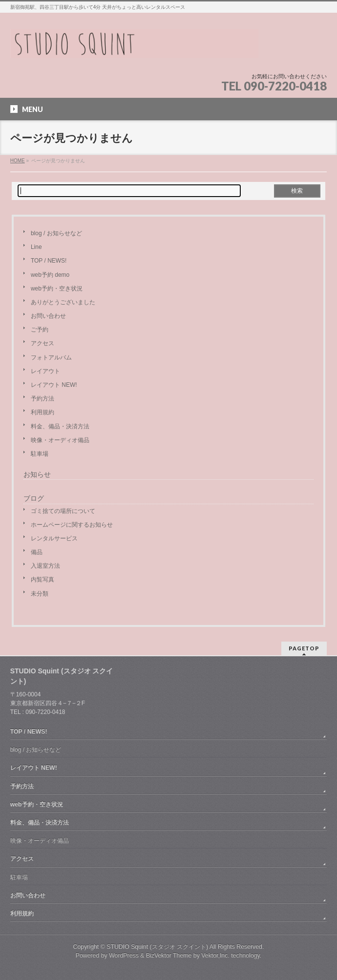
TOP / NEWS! (49, 261)
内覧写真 (42, 579)
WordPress (124, 956)
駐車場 (40, 454)
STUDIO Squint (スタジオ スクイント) (157, 947)
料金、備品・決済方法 (60, 426)
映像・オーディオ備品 (60, 440)
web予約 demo (50, 275)
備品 (37, 552)
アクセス (42, 343)
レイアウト (45, 371)
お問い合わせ (48, 316)
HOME (18, 161)
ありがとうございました (63, 302)
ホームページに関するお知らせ (72, 525)
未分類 (40, 594)
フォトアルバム (51, 357)
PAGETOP (304, 648)
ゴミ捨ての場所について (63, 511)
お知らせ (37, 475)
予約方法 (42, 399)
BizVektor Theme (169, 956)
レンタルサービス (54, 538)
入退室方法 (45, 566)
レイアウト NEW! (54, 385)
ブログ (34, 499)
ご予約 (40, 330)
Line (36, 247)
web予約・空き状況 (57, 289)
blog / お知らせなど (56, 233)
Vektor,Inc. (215, 956)
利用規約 (42, 412)
